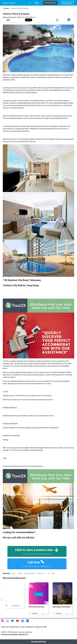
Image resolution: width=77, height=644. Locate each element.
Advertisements (16, 606)
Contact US (39, 627)
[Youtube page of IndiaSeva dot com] (19, 622)
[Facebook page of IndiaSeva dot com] (14, 622)
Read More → (36, 614)
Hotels (40, 574)
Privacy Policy (14, 627)
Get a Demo (67, 3)
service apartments (30, 574)
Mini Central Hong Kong (36, 607)
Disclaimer (30, 627)
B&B (53, 574)
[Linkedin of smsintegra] (29, 622)
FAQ (45, 627)
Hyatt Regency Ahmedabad (61, 607)
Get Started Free (50, 3)
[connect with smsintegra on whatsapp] (9, 622)
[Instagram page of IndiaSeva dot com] (4, 622)
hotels (20, 574)
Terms (22, 627)
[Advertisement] (17, 593)
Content (6, 8)
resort (13, 574)
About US (5, 627)
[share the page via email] (8, 20)
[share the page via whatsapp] (57, 20)
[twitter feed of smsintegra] (24, 622)
